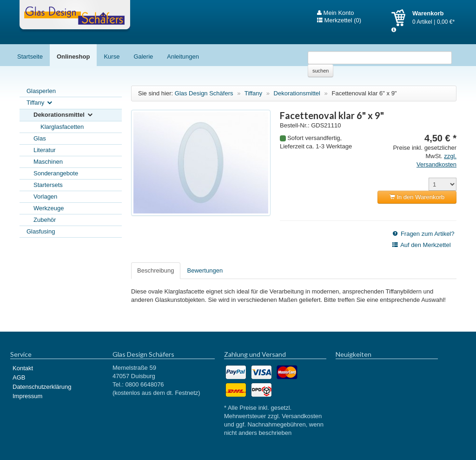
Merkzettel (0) (339, 20)
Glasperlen (41, 91)
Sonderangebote (56, 173)
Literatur (45, 150)
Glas (40, 138)
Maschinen (48, 162)
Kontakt (23, 368)
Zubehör (45, 220)
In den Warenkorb (417, 197)
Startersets (48, 185)
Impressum (27, 396)
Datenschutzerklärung (42, 387)
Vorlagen (45, 197)
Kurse (112, 57)
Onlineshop (73, 57)
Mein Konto (335, 13)
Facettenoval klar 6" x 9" (364, 93)
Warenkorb (402, 18)
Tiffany (40, 103)
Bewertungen (205, 270)
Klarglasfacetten (62, 127)
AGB (19, 377)
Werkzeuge (49, 208)
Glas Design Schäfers (75, 16)
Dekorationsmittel (64, 115)
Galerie (143, 57)
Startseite (30, 57)
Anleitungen (183, 57)
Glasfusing (41, 231)
